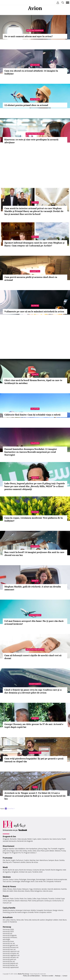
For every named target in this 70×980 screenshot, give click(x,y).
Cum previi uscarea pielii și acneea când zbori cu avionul (31, 279)
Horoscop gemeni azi (10, 945)
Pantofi (48, 870)
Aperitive (11, 901)
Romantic (13, 839)
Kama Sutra (57, 839)
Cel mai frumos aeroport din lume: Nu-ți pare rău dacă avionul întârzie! (34, 622)
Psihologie (23, 879)
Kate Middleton (20, 849)
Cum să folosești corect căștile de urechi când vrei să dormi (33, 657)
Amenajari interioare (23, 910)
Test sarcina (7, 881)
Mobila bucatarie (9, 910)
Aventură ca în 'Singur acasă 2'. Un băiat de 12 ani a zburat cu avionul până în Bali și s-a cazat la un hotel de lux (35, 796)
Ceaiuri (11, 879)
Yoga (31, 889)
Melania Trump (60, 851)
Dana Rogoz (11, 851)
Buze (57, 860)
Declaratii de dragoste (25, 841)
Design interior (58, 910)
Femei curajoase (40, 912)
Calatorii (35, 409)
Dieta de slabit (8, 891)
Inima (16, 879)
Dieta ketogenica (36, 891)
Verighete (15, 872)
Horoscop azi (7, 933)
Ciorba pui (48, 901)
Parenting (6, 912)
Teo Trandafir (53, 849)
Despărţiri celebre (52, 920)
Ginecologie (31, 879)
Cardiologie (16, 881)
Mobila (33, 910)
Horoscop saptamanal (11, 967)
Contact (65, 976)
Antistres (35, 99)
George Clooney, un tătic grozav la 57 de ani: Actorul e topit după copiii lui (34, 726)
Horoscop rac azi (9, 943)
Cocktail (58, 899)
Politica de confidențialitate (31, 976)
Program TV (7, 853)
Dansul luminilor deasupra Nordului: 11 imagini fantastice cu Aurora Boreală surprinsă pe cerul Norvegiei (31, 452)
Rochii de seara (13, 870)
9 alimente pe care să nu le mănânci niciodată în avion (34, 311)
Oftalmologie (25, 881)
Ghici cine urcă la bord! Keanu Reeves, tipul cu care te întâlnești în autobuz (33, 382)
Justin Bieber (50, 851)
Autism (49, 912)
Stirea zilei (20, 920)
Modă (5, 867)
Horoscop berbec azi (10, 965)
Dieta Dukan (17, 889)
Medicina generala (35, 31)
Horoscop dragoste (10, 935)
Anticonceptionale (60, 879)
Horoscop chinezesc (10, 937)
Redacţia (58, 976)
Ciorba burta (57, 901)
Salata (29, 899)
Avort (33, 881)
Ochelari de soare (25, 872)
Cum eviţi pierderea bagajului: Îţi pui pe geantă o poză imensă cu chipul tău (34, 760)
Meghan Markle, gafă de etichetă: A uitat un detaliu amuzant (33, 588)
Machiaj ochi (7, 862)
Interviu (13, 920)
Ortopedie (50, 881)
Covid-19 (6, 922)
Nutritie (35, 306)
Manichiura (44, 860)
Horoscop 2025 (8, 931)
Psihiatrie (58, 881)
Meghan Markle (8, 849)
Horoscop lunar (8, 941)
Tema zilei (28, 920)
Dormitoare (48, 910)
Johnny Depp (43, 849)
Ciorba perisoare (38, 901)
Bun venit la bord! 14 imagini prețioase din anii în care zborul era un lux (34, 554)
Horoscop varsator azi (11, 957)
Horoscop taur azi (9, 949)
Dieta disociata (19, 891)
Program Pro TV (17, 853)
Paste (12, 899)
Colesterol (50, 879)
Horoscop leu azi (9, 961)
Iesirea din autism (39, 920)
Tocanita (51, 899)
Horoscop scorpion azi (11, 953)
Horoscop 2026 (8, 929)
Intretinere (37, 889)
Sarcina (5, 879)
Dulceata (44, 899)
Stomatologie (41, 879)
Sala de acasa (48, 891)
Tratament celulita (19, 862)
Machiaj (33, 860)
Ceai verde (39, 881)
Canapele (40, 910)
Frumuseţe (8, 858)
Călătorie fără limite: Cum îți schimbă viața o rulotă (32, 415)
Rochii (8, 860)
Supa (39, 899)
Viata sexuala (22, 839)
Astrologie (6, 939)
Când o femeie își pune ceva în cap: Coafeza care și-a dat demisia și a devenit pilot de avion (33, 691)
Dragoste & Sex (9, 836)
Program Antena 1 (30, 853)
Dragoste (6, 839)
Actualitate (8, 917)
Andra (30, 851)
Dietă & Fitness (9, 886)
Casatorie (45, 839)
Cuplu (34, 839)
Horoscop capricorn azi (11, 951)
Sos (25, 899)
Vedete (35, 202)
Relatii (30, 839)
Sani (38, 860)
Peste (22, 899)
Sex (51, 839)
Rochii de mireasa (26, 870)
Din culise (35, 65)
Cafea (34, 899)
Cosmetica (35, 271)
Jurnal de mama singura (19, 912)
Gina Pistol (41, 851)
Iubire (39, 839)
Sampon (51, 860)
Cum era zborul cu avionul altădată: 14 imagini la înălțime (31, 72)
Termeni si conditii (47, 976)
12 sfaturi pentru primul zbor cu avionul (26, 105)
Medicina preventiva (35, 134)
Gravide (31, 912)
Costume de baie (39, 870)
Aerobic (44, 889)
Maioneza (24, 901)
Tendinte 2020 (37, 872)
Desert (17, 901)
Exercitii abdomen (54, 889)
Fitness (10, 889)
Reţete (6, 896)
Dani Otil (19, 851)
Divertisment (35, 615)
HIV (45, 881)
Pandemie (13, 922)
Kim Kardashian (32, 849)
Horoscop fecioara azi (11, 947)
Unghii (13, 860)
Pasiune (35, 512)
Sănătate (7, 877)
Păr (4, 860)
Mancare (6, 899)
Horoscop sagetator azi (11, 955)
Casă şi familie (9, 908)
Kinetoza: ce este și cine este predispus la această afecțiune (31, 141)
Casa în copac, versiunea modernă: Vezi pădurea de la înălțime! (34, 519)
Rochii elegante (57, 870)
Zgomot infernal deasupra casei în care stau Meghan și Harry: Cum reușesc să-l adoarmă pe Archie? (34, 244)
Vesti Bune (63, 920)
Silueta (27, 891)
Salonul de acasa (32, 862)
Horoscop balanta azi (10, 963)
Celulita (62, 860)
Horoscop (7, 927)
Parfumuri (20, 860)
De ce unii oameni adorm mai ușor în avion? (29, 36)
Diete (5, 889)
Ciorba (17, 899)
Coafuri (27, 860)
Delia (35, 851)
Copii (35, 787)
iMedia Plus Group (23, 974)
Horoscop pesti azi (9, 959)
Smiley (25, 851)
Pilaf (29, 901)
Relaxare (25, 889)
